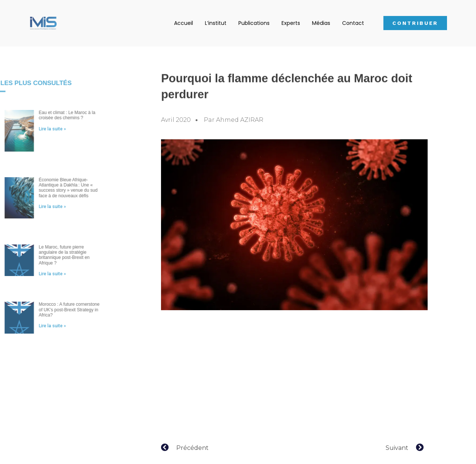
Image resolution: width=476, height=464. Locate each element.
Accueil (184, 23)
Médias (321, 23)
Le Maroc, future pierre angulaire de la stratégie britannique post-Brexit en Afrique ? (53, 255)
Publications (254, 23)
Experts (291, 23)
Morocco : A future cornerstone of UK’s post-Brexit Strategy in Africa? (58, 310)
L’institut (216, 23)
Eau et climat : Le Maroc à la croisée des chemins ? (56, 115)
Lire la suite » (41, 129)
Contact (353, 23)
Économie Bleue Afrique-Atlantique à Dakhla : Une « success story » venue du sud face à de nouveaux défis (57, 188)
